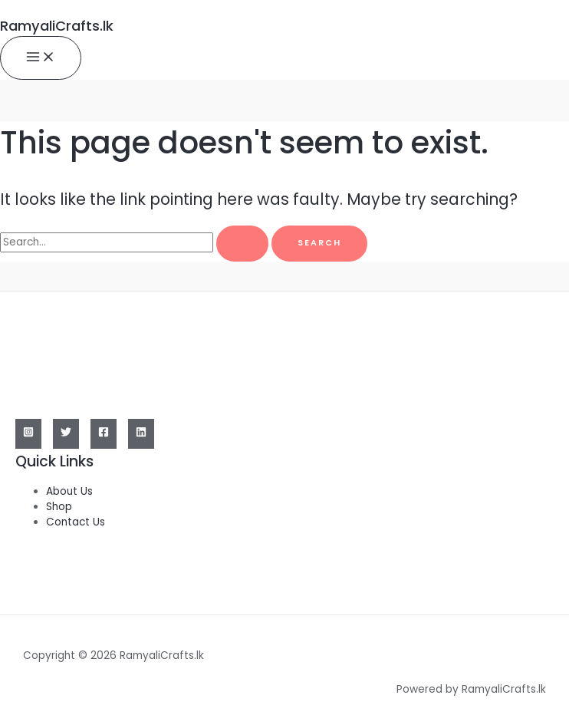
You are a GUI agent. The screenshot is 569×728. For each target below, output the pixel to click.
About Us (69, 491)
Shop (59, 507)
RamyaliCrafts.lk (57, 26)
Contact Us (76, 522)
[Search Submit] (242, 244)
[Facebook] (104, 434)
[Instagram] (28, 434)
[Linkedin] (141, 434)
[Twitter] (66, 434)
